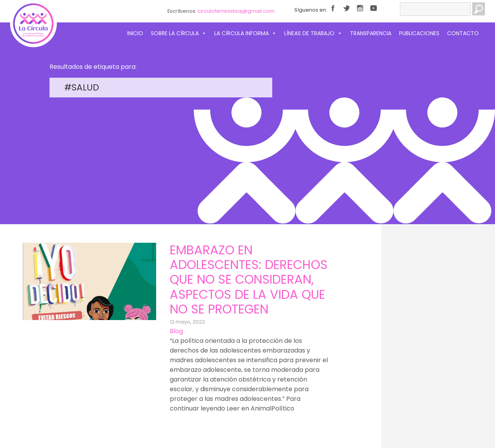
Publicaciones (419, 33)
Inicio (135, 33)
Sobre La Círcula (179, 33)
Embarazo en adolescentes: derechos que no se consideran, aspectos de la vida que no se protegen (249, 280)
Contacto (463, 33)
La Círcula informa (245, 33)
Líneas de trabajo (313, 33)
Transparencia (371, 33)
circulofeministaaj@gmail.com (236, 11)
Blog (176, 331)
